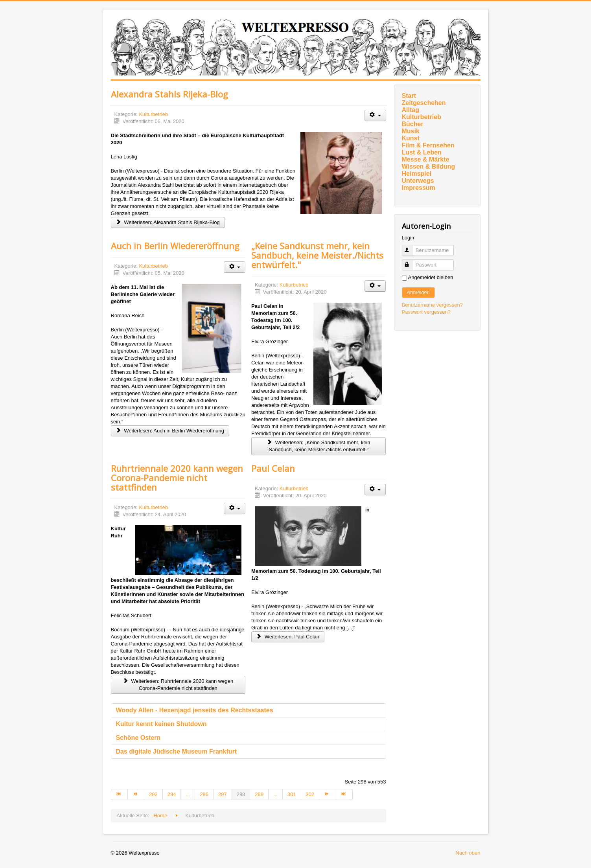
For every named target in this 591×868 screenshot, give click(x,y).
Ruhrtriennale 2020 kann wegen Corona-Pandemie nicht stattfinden (177, 478)
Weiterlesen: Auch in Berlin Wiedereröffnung (170, 431)
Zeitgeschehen (424, 103)
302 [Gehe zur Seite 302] (310, 794)
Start (409, 96)
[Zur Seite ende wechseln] (344, 794)
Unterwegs (418, 181)
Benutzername (411, 247)
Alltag (411, 110)
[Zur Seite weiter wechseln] (328, 794)
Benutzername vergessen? (432, 305)
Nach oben (468, 853)
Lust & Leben (422, 152)
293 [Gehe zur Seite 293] (153, 794)
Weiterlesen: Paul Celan (288, 637)
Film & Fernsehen (428, 145)
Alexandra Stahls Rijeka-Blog (169, 94)
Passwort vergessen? (426, 312)
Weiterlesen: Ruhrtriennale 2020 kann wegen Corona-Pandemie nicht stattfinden (178, 685)
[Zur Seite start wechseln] (119, 794)
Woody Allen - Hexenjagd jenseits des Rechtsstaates (195, 710)
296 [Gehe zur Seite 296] (204, 794)
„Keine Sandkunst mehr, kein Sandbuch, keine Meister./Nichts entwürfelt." (317, 255)
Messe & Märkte (426, 159)
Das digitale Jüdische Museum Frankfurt (177, 751)
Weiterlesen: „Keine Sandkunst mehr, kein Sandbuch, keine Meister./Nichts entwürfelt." (319, 446)
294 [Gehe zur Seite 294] (172, 794)
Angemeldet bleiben (431, 277)
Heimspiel (417, 174)
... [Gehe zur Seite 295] (188, 794)
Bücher (413, 124)
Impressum (419, 188)
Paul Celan (273, 468)
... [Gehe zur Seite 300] (275, 794)
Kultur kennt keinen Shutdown (161, 724)
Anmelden (419, 292)
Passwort (411, 262)
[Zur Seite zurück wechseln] (136, 794)
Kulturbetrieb (153, 114)
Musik (411, 131)
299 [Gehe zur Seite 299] (259, 794)
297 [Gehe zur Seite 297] (223, 794)
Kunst (411, 138)
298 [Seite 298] (241, 794)
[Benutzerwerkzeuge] (375, 115)
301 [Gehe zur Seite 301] (292, 794)
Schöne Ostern (138, 738)
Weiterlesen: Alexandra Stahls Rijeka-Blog (168, 222)
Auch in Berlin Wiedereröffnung (175, 246)
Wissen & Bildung (429, 166)
